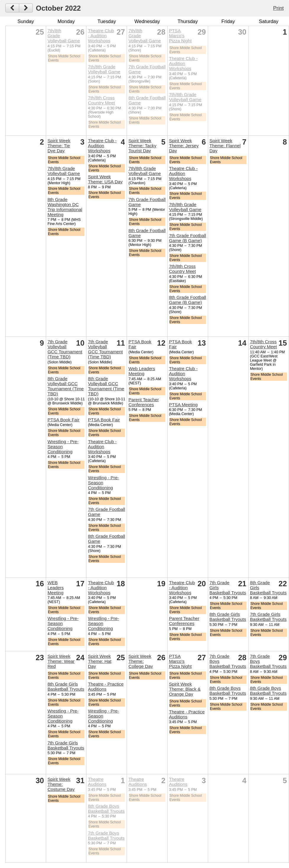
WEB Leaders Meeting (56, 588)
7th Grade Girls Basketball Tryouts (268, 617)
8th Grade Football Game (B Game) (187, 300)
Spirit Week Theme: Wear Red (61, 661)
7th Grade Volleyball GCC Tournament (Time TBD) (65, 349)
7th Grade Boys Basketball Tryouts (106, 835)
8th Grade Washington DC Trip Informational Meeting (65, 207)
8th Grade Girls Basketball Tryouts (228, 617)
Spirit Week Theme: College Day (141, 661)
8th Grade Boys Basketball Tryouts (228, 691)
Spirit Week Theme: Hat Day (100, 661)
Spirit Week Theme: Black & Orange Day (185, 689)
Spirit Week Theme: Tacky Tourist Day (142, 146)
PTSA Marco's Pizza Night (180, 36)
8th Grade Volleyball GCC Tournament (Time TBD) (66, 386)
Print (278, 8)
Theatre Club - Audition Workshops (101, 36)
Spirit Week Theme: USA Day (105, 179)
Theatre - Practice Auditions (106, 686)
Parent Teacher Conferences (144, 402)
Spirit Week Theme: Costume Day (61, 784)
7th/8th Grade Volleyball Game (104, 69)
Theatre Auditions (97, 782)
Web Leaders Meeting (142, 371)
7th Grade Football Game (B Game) (187, 238)
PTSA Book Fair (63, 420)
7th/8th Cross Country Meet (101, 100)
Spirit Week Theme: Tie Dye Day (59, 146)
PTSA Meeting (183, 405)
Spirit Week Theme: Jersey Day (184, 146)
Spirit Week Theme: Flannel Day (225, 146)
